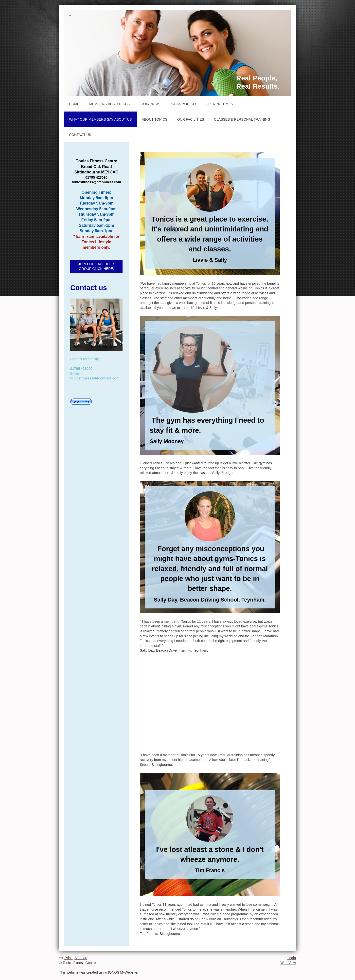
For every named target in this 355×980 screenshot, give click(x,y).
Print (66, 958)
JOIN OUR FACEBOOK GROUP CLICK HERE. (96, 266)
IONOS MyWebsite (123, 972)
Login (292, 958)
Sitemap (81, 958)
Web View (288, 963)
